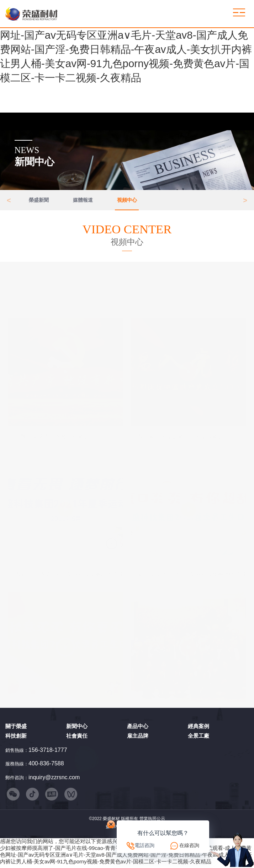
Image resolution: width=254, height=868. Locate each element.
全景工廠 (199, 737)
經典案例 (199, 728)
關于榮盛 (16, 728)
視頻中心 (127, 201)
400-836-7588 (46, 765)
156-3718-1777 (48, 752)
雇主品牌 (138, 737)
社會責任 (77, 737)
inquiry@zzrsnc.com (54, 779)
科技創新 (16, 737)
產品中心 (138, 728)
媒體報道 (83, 201)
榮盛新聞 (39, 201)
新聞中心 (77, 728)
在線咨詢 (189, 845)
